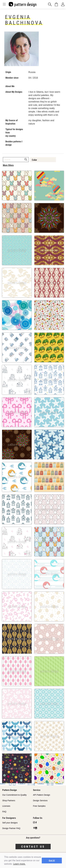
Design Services (40, 801)
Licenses (6, 806)
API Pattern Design (42, 795)
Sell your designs (10, 823)
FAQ (4, 812)
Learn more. (19, 864)
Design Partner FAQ (11, 828)
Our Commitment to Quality (14, 795)
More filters (8, 165)
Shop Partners (9, 801)
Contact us (33, 847)
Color (34, 160)
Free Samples (39, 806)
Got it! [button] (52, 861)
